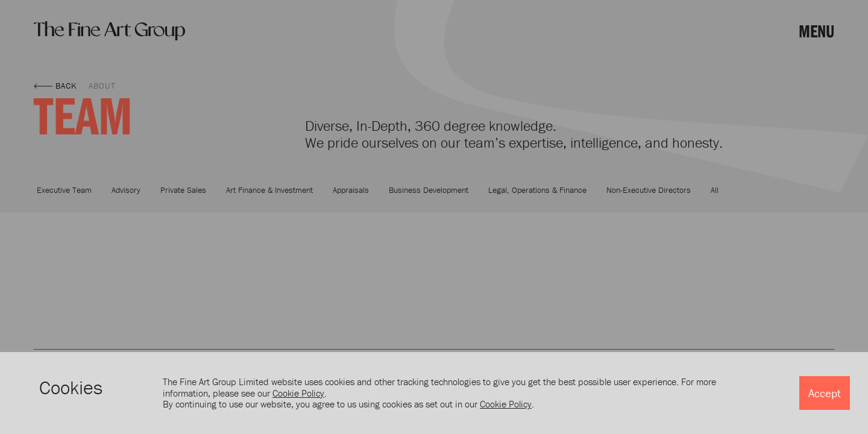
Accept (825, 393)
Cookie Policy (298, 393)
